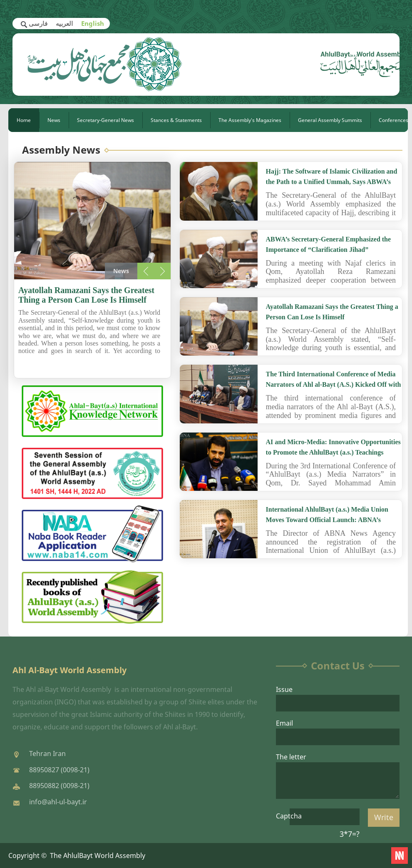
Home (24, 120)
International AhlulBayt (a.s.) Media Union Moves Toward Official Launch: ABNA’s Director (327, 520)
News (54, 120)
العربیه (64, 23)
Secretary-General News (105, 120)
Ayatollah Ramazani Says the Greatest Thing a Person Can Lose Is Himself (86, 295)
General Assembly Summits (330, 120)
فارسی (38, 23)
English (93, 23)
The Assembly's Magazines (250, 120)
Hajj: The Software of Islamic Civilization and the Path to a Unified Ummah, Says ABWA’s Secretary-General (332, 182)
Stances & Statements (176, 120)
